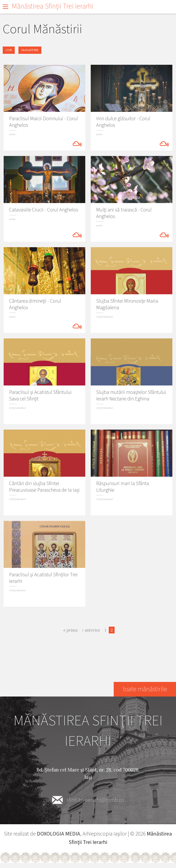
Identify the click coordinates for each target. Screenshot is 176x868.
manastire (30, 50)
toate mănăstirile (145, 689)
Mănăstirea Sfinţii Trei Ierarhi (53, 6)
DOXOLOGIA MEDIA (59, 834)
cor (9, 50)
